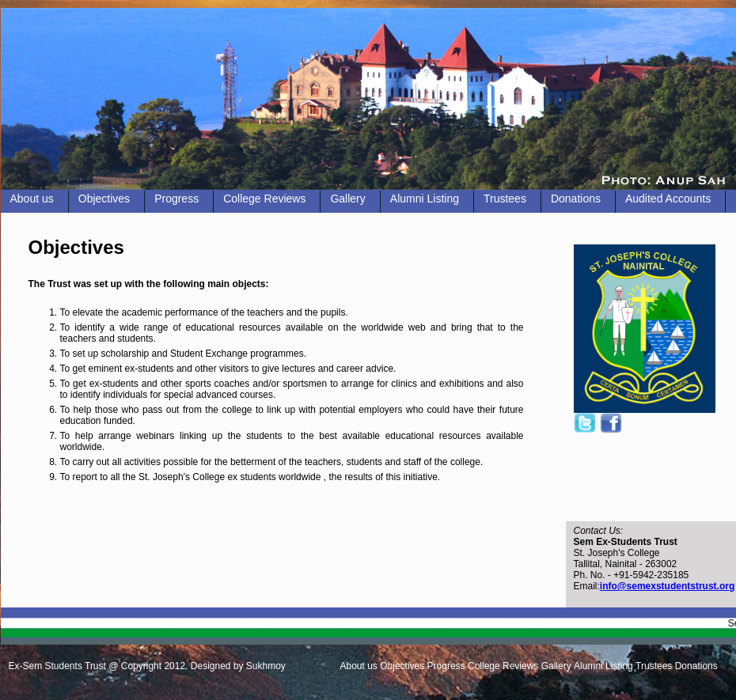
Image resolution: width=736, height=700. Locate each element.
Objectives (104, 199)
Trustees (505, 199)
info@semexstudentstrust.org (667, 586)
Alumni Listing (425, 199)
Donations (576, 199)
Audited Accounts (668, 199)
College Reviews (264, 199)
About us (32, 199)
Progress (176, 199)
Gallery (347, 199)
